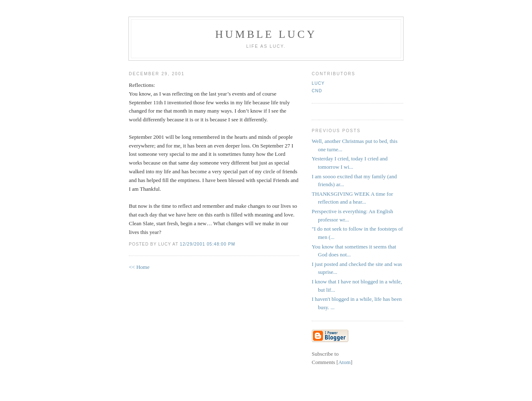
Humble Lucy (266, 34)
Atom (345, 362)
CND (317, 91)
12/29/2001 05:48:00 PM (208, 244)
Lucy (318, 83)
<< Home (139, 267)
